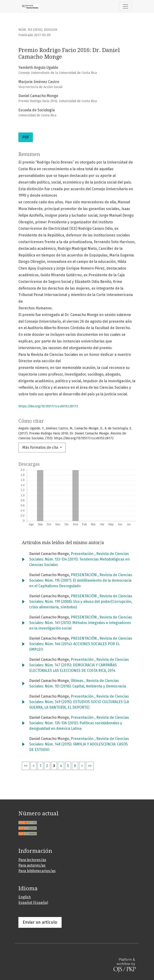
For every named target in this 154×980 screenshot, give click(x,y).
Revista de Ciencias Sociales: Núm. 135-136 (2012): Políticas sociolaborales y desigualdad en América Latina (79, 723)
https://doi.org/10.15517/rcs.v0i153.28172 (48, 406)
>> (90, 766)
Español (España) (33, 903)
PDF (26, 137)
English (25, 897)
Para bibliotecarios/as (37, 871)
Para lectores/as (32, 860)
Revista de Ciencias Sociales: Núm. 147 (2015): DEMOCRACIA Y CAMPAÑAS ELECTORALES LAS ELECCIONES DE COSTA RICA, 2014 (79, 665)
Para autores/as (32, 865)
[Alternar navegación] (125, 6)
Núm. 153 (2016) (30, 30)
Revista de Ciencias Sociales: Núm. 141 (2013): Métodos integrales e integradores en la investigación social (81, 623)
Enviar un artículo (40, 922)
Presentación (83, 554)
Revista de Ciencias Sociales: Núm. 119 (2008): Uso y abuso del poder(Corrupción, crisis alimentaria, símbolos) (81, 602)
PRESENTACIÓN (84, 575)
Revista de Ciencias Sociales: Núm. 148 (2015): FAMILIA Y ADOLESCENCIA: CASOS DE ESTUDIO (79, 744)
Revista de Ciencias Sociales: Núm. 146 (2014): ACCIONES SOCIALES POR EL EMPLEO (81, 644)
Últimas (78, 681)
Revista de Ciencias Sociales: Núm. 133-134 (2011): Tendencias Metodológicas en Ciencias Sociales (79, 559)
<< (26, 766)
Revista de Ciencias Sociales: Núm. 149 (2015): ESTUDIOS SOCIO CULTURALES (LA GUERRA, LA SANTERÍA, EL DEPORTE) (79, 702)
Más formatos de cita (41, 447)
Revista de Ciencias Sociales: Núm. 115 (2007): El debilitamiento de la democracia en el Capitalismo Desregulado (81, 580)
